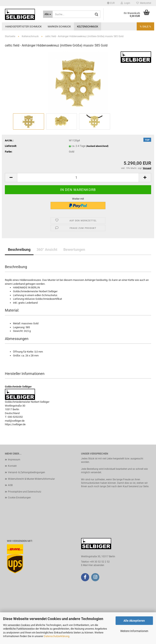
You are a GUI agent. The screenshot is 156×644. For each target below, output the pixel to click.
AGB (10, 485)
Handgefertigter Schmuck (23, 27)
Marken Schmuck (59, 27)
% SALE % (145, 27)
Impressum (14, 460)
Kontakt (12, 466)
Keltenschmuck (88, 27)
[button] (111, 3)
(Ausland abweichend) (97, 146)
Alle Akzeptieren (134, 621)
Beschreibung (19, 249)
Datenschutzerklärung (57, 636)
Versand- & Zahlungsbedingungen (27, 472)
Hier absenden (96, 565)
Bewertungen (74, 249)
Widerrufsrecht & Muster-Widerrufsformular (31, 479)
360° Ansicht (47, 249)
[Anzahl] (78, 178)
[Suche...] (48, 14)
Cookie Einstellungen (19, 498)
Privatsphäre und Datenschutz (25, 492)
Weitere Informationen (134, 631)
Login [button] (125, 3)
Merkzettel (144, 3)
